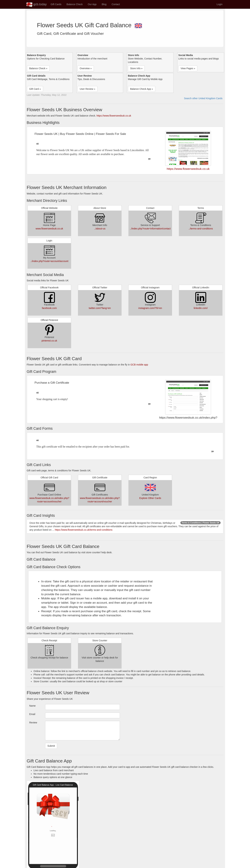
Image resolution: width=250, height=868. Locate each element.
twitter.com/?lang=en (100, 308)
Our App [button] (92, 4)
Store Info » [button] (136, 68)
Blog (104, 4)
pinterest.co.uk (49, 341)
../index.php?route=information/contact (150, 229)
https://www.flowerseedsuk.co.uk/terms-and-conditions (84, 530)
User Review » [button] (87, 89)
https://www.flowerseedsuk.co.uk (114, 116)
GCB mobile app (139, 365)
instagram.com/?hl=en (150, 308)
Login (220, 4)
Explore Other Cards (150, 498)
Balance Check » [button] (38, 68)
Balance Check (75, 4)
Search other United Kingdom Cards (203, 98)
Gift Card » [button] (35, 89)
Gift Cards (56, 4)
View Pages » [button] (188, 68)
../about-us (100, 229)
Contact (116, 4)
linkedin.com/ (201, 308)
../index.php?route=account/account (49, 261)
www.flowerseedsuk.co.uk (49, 229)
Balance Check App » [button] (142, 89)
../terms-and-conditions (201, 229)
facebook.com (49, 308)
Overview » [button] (86, 68)
